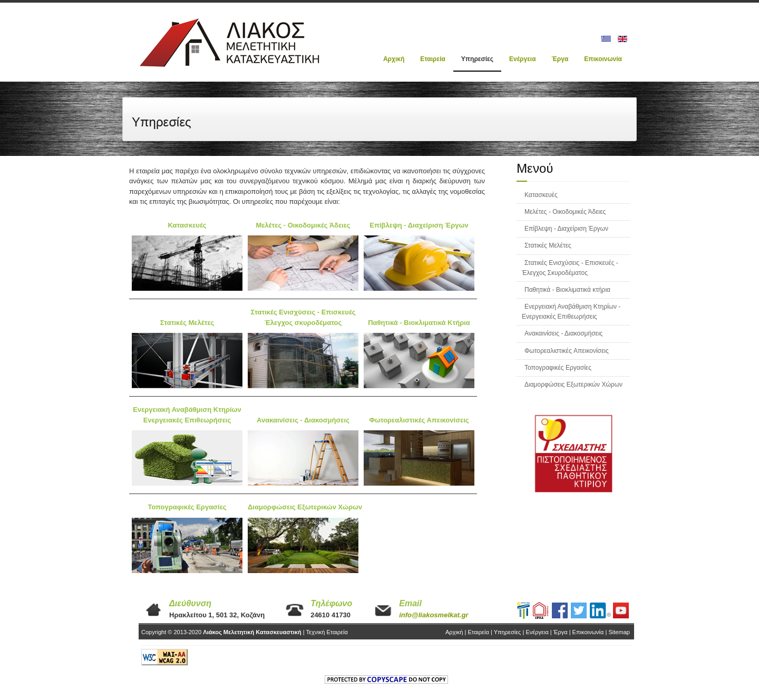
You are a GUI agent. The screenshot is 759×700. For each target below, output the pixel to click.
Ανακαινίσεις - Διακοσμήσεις (563, 333)
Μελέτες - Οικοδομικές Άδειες (565, 212)
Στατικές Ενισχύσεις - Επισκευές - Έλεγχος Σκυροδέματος (570, 268)
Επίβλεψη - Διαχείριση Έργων (566, 229)
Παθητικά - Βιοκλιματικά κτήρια (567, 290)
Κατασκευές (541, 195)
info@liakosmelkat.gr (434, 615)
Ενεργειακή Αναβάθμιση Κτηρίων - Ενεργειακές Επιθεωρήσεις (571, 312)
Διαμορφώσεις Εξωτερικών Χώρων (573, 384)
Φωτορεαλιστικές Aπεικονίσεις (567, 351)
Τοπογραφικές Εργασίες (558, 368)
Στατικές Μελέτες (548, 245)
